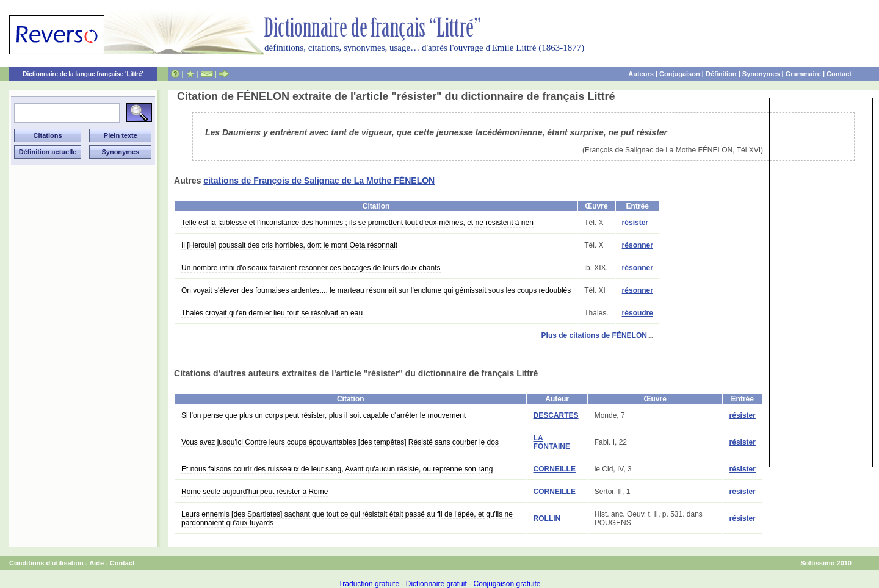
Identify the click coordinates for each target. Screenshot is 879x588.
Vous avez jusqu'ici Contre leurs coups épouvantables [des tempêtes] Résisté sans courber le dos (340, 442)
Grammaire (803, 74)
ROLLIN (547, 518)
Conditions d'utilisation (46, 563)
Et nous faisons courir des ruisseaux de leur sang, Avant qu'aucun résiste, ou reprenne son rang (337, 469)
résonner (638, 245)
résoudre (638, 313)
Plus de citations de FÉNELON (594, 335)
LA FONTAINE (552, 442)
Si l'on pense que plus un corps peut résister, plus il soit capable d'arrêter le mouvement (324, 415)
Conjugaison (680, 74)
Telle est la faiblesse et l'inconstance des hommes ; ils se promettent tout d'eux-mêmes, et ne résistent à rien (357, 223)
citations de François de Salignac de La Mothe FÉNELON (319, 181)
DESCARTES (556, 415)
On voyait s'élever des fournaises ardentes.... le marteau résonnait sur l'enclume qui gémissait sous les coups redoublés (376, 290)
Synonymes (761, 74)
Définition (721, 74)
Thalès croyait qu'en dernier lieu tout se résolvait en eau (272, 313)
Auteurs (641, 74)
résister (635, 223)
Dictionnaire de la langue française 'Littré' (83, 74)
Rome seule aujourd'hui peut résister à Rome (255, 492)
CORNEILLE (555, 469)
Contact (839, 74)
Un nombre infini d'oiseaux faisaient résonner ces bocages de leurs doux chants (311, 268)
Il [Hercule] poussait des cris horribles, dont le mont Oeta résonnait (289, 245)
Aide (96, 563)
